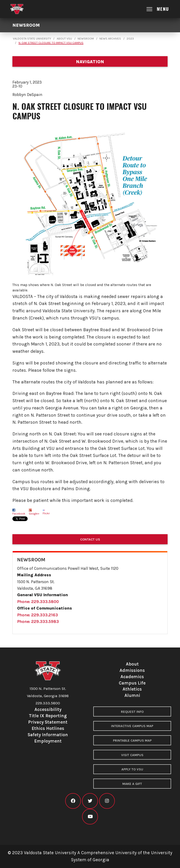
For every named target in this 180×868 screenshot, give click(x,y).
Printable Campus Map (132, 741)
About (132, 664)
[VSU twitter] (90, 801)
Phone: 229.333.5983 (38, 622)
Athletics (132, 689)
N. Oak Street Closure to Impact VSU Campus (51, 43)
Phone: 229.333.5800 (38, 602)
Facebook (19, 514)
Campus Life (132, 683)
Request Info (132, 712)
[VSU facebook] (73, 801)
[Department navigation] (90, 61)
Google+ (34, 514)
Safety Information (48, 735)
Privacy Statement (48, 722)
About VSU (64, 39)
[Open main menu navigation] (162, 9)
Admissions (132, 670)
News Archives (110, 39)
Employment (48, 741)
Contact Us (90, 539)
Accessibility (48, 709)
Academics (132, 677)
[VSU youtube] (90, 817)
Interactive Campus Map (132, 726)
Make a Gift (132, 784)
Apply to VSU (132, 769)
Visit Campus (132, 755)
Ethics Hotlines (48, 728)
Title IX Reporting (48, 716)
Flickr (46, 513)
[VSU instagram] (107, 801)
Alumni (132, 695)
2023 (130, 39)
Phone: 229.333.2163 (37, 615)
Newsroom (26, 25)
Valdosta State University (32, 39)
